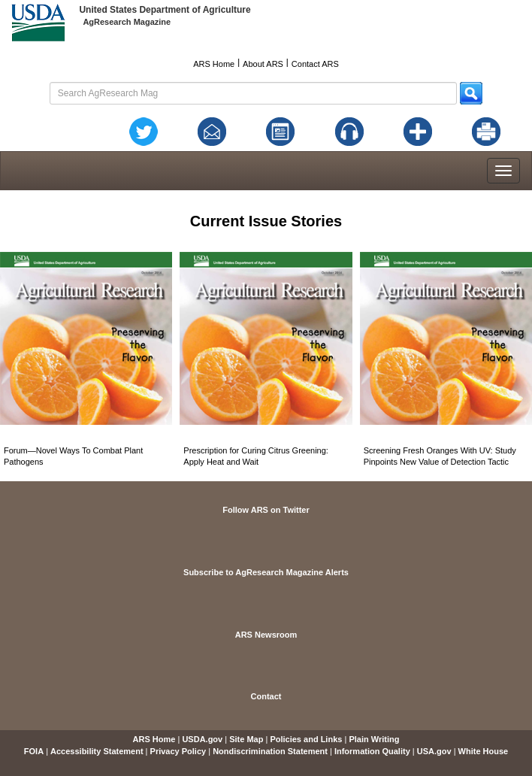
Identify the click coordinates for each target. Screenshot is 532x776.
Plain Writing (374, 739)
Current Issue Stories (266, 221)
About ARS (263, 64)
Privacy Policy (178, 751)
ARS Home (214, 64)
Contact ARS (315, 64)
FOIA (34, 751)
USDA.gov (202, 739)
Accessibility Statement (97, 751)
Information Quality (372, 751)
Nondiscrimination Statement (270, 751)
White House (484, 751)
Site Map (246, 739)
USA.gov (434, 751)
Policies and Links (306, 739)
